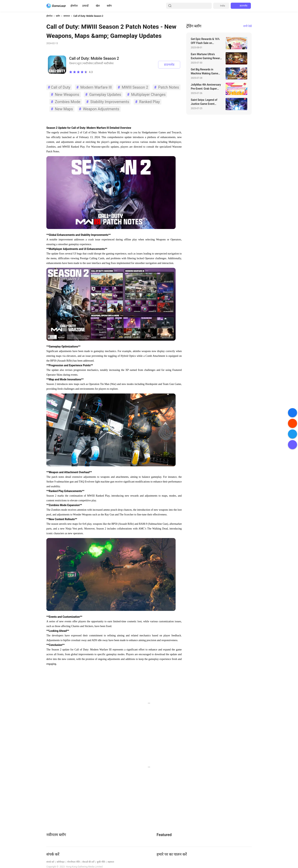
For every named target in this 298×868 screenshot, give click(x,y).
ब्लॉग (109, 6)
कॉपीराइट (61, 862)
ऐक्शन (73, 63)
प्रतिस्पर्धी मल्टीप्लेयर (104, 63)
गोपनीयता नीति (73, 862)
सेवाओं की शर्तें (88, 862)
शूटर (79, 63)
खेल (98, 6)
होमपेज (74, 6)
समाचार (67, 16)
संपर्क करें (50, 862)
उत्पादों (85, 6)
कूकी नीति (101, 862)
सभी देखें (247, 26)
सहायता (111, 862)
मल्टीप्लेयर (88, 63)
